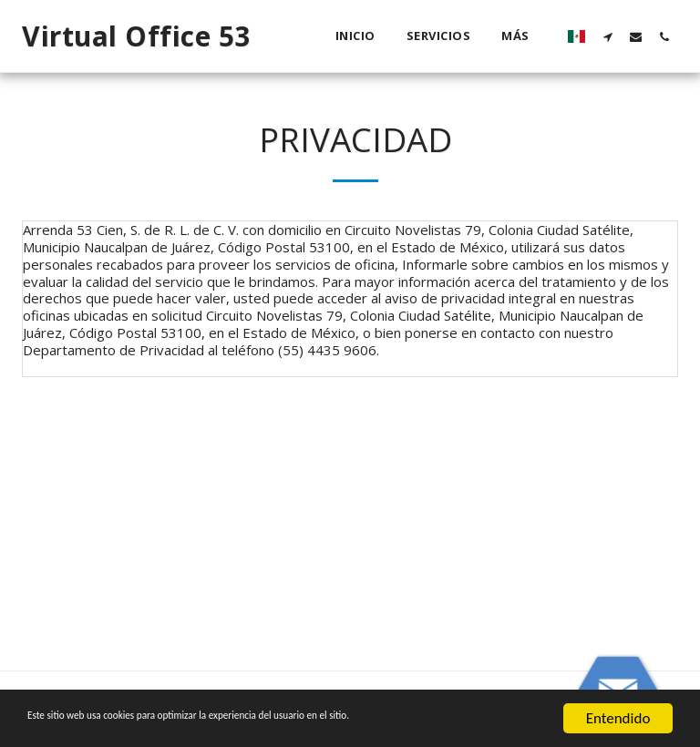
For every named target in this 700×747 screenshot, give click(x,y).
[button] (607, 36)
